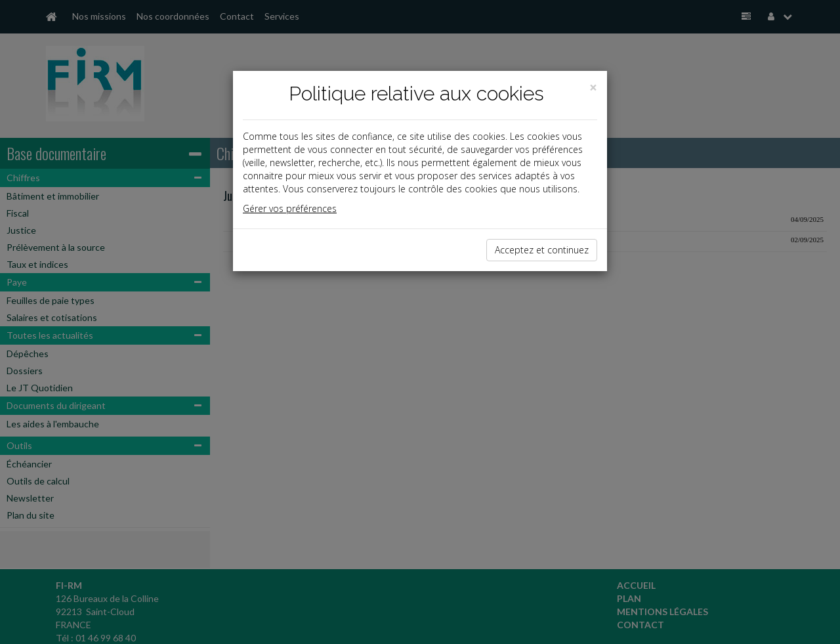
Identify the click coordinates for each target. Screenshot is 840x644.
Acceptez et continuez (542, 250)
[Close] (593, 88)
